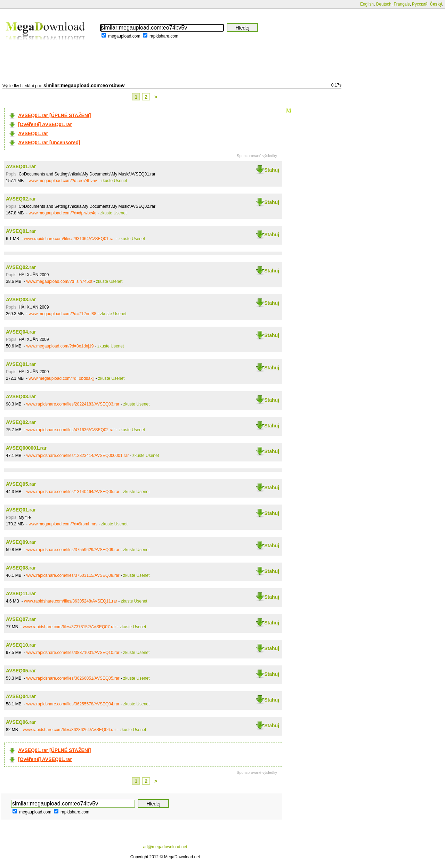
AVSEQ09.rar (21, 542)
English (367, 4)
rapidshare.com (164, 36)
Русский (420, 4)
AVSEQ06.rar (21, 722)
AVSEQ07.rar (21, 619)
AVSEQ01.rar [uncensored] (49, 142)
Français (402, 4)
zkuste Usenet (114, 181)
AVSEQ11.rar (21, 593)
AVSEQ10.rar (21, 645)
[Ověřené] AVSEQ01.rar (45, 124)
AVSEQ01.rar (33, 133)
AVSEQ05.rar (21, 484)
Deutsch (384, 4)
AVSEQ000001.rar (26, 448)
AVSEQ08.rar (21, 568)
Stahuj (272, 170)
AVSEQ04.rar (21, 332)
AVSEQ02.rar (21, 199)
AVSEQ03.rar (21, 300)
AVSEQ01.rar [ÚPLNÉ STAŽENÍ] (55, 115)
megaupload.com (124, 36)
